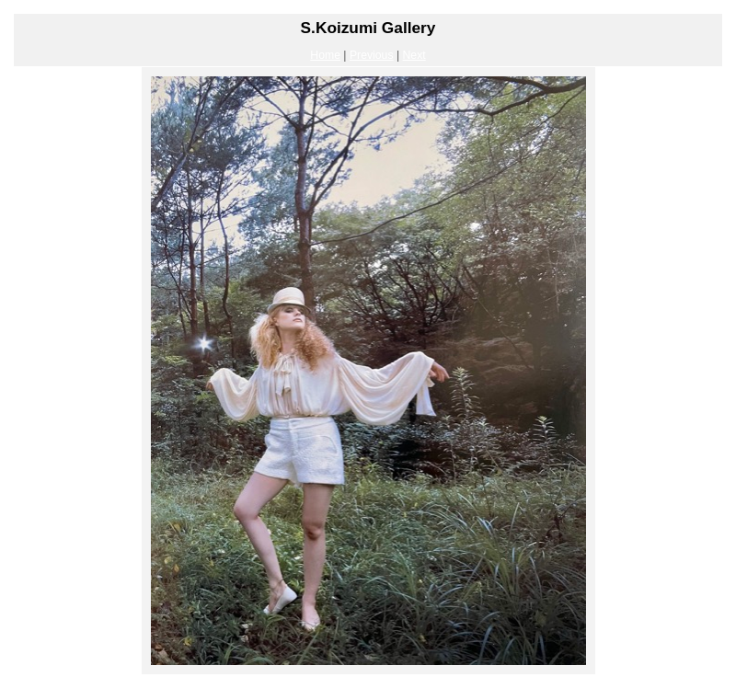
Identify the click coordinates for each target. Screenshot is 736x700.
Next (414, 55)
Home (325, 55)
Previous (372, 55)
